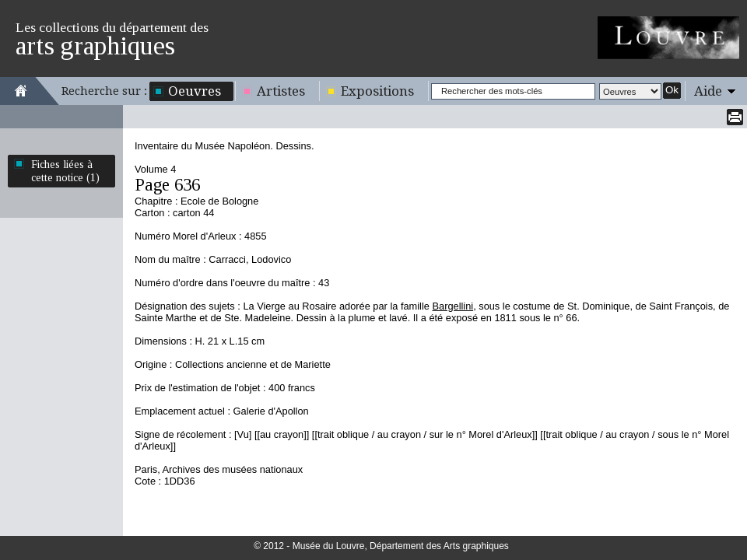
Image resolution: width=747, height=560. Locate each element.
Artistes (281, 91)
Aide (708, 91)
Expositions (377, 91)
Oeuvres (195, 91)
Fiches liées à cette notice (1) (65, 171)
